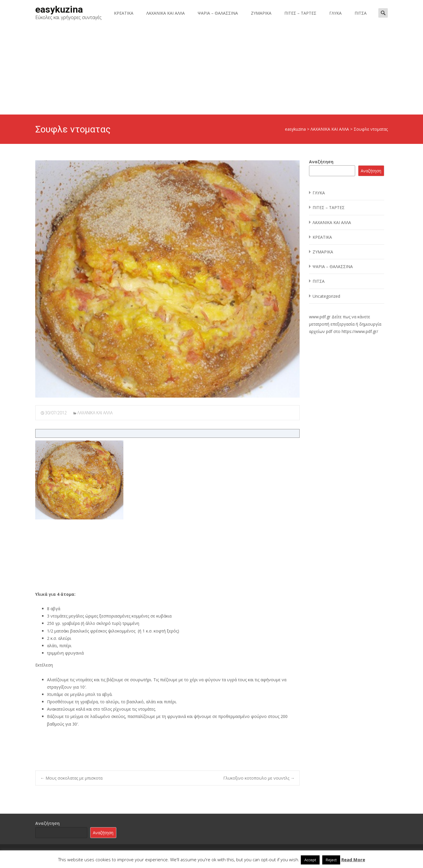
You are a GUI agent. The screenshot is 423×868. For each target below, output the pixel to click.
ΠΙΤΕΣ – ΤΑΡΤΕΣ (300, 13)
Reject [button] (331, 860)
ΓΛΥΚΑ (335, 13)
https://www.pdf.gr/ (360, 331)
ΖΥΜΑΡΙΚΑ (261, 13)
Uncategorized (326, 296)
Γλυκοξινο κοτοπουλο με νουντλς (259, 778)
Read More (353, 859)
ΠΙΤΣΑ (361, 13)
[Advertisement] (211, 70)
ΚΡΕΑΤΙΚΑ (124, 13)
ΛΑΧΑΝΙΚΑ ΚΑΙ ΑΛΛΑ (166, 13)
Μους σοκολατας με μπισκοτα (71, 778)
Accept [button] (310, 860)
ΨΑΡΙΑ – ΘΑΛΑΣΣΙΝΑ (218, 13)
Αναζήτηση (321, 162)
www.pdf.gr (320, 317)
